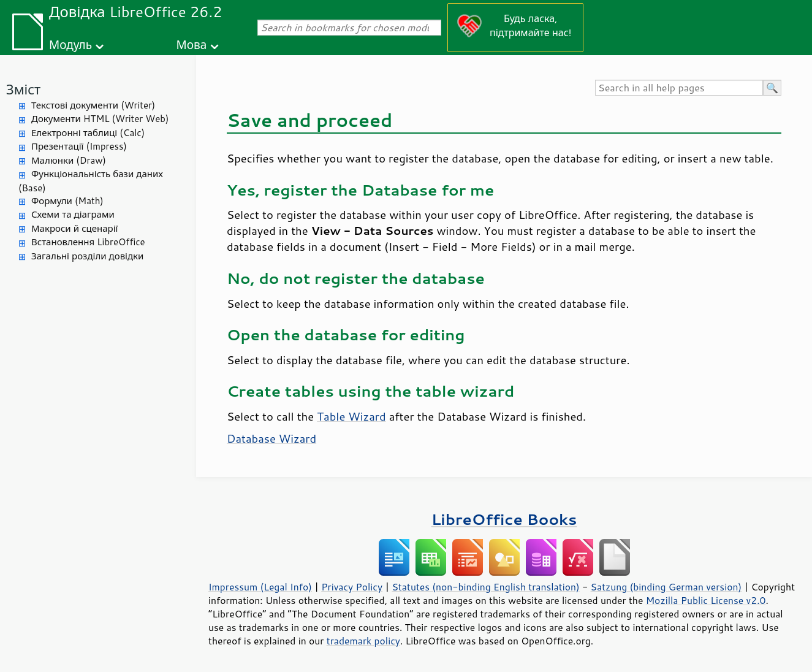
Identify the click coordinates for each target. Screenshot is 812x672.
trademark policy (363, 641)
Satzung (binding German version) (666, 587)
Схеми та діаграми (73, 214)
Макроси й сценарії (74, 228)
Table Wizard (351, 416)
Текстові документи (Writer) (93, 105)
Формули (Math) (67, 201)
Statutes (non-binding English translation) (485, 587)
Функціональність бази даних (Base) (91, 181)
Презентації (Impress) (79, 146)
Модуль (70, 44)
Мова (192, 44)
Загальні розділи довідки (87, 256)
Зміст (23, 89)
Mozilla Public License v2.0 (706, 600)
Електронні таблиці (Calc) (88, 133)
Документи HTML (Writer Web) (100, 119)
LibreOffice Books (504, 519)
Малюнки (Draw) (69, 160)
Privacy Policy (352, 587)
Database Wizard (271, 438)
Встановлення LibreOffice (88, 242)
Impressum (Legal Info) (260, 587)
